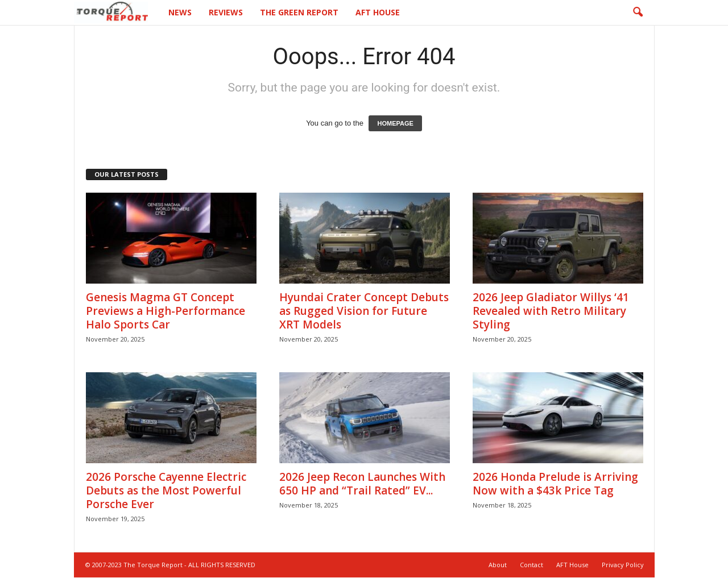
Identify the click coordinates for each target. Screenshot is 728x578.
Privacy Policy (623, 565)
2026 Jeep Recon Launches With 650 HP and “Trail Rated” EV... (362, 484)
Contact (531, 565)
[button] (638, 13)
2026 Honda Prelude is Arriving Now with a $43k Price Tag (555, 484)
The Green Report (299, 12)
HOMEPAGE (395, 124)
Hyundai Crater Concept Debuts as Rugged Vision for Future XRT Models (364, 311)
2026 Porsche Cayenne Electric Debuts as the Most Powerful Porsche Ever (166, 491)
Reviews (226, 12)
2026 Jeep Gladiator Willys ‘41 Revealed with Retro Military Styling (551, 311)
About (498, 565)
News (180, 12)
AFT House (378, 12)
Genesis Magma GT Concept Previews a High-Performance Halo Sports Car (166, 311)
